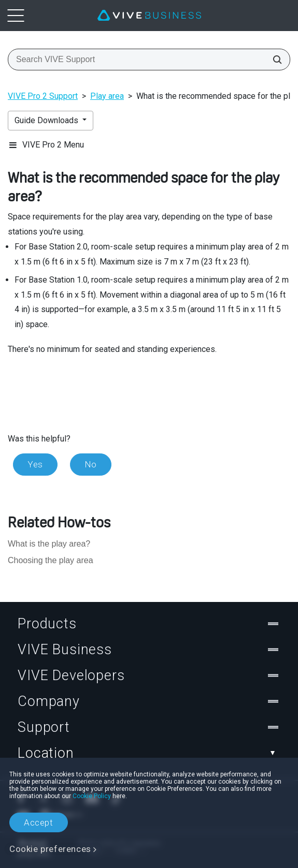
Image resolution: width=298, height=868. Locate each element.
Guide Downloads (47, 120)
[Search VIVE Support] (274, 60)
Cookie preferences (50, 849)
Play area (107, 96)
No (91, 464)
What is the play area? (49, 544)
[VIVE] (149, 16)
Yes (35, 464)
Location (149, 753)
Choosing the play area (51, 560)
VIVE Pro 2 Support (43, 96)
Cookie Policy (92, 796)
